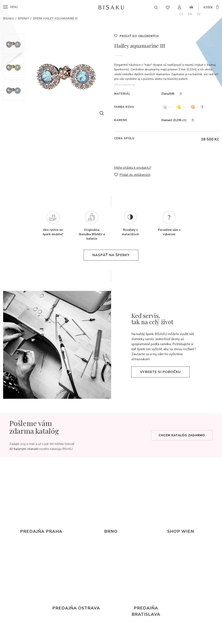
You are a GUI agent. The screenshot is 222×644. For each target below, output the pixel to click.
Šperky (24, 19)
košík (208, 8)
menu (14, 7)
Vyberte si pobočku (160, 372)
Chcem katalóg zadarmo (182, 435)
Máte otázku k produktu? (133, 168)
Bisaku (9, 19)
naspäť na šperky (111, 255)
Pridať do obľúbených (139, 36)
